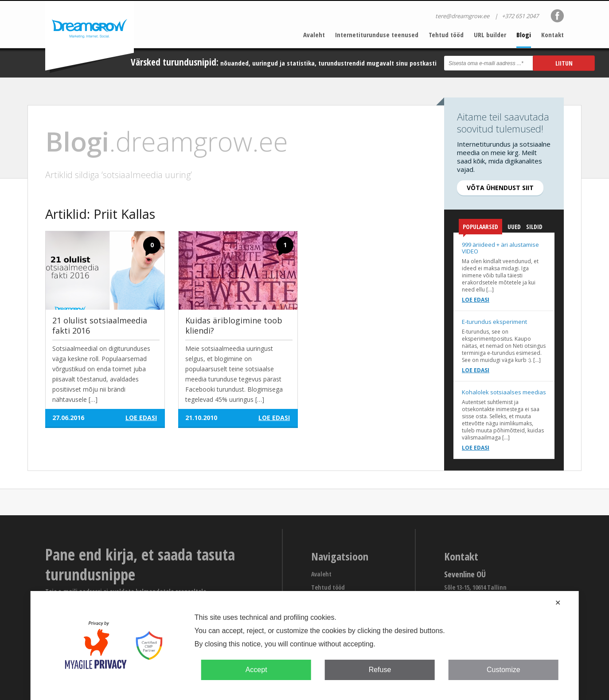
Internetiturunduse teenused (377, 35)
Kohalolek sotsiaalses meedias (504, 392)
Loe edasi (476, 300)
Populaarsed (480, 228)
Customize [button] (504, 670)
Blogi (524, 35)
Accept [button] (256, 670)
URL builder (490, 35)
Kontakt (552, 35)
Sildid (534, 227)
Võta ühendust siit (500, 188)
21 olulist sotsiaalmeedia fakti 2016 (100, 325)
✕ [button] (558, 603)
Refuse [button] (380, 670)
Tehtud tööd (446, 35)
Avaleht (314, 35)
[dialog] (305, 646)
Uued (514, 227)
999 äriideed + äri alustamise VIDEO (500, 248)
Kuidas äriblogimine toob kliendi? (234, 325)
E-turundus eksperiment (494, 322)
